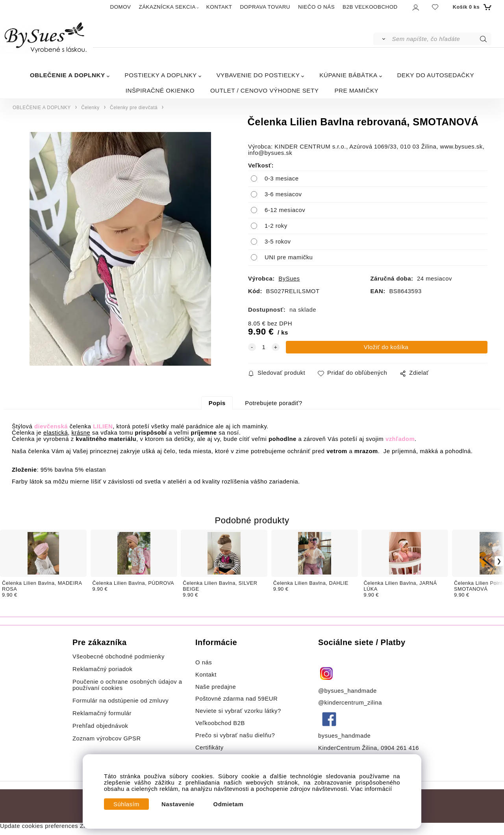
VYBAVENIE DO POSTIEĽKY (258, 75)
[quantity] (264, 347)
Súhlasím (126, 804)
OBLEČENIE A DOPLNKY (68, 75)
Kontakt (207, 675)
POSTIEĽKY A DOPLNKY (161, 75)
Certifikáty (209, 748)
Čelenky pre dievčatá (134, 108)
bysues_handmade (345, 736)
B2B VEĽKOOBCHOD (370, 7)
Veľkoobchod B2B (220, 723)
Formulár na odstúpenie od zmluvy (120, 701)
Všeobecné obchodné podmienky (119, 656)
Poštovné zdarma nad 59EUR (236, 699)
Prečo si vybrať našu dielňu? (235, 735)
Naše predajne (216, 687)
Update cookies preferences (39, 826)
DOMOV (121, 7)
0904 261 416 (400, 748)
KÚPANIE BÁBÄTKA (348, 75)
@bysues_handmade (347, 691)
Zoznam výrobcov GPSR (107, 738)
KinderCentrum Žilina (348, 748)
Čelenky (90, 108)
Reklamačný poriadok (103, 669)
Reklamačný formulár (102, 713)
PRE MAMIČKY (356, 90)
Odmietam (229, 804)
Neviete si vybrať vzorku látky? (238, 711)
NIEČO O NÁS (316, 7)
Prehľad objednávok (100, 726)
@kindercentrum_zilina (351, 703)
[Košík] (471, 7)
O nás (204, 662)
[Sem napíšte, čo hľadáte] (441, 39)
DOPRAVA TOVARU (265, 7)
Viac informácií (372, 789)
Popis (217, 403)
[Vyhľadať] (382, 39)
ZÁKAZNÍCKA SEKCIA (167, 7)
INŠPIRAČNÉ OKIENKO (160, 90)
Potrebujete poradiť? (273, 403)
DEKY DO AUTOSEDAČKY (436, 75)
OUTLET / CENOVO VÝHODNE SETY (264, 90)
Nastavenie (178, 804)
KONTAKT (219, 7)
